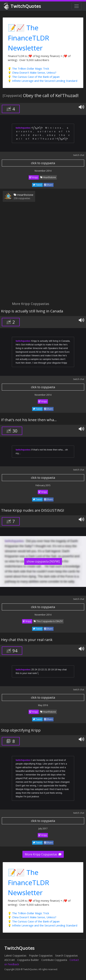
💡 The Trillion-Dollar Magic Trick (28, 68)
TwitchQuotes (23, 6)
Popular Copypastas (41, 955)
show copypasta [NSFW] (43, 561)
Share (48, 185)
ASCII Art (10, 960)
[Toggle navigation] (77, 6)
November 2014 (43, 171)
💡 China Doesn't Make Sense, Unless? (32, 72)
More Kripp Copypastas (43, 854)
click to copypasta (43, 163)
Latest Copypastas (15, 955)
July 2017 (43, 829)
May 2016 (43, 705)
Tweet (37, 185)
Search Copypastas (67, 955)
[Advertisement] (43, 254)
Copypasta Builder (28, 960)
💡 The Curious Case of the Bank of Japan (34, 77)
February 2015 (43, 485)
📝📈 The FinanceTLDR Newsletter (29, 38)
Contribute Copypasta (54, 960)
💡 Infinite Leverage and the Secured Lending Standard (43, 81)
